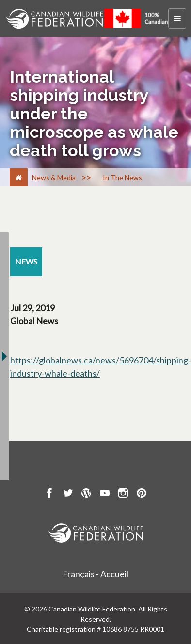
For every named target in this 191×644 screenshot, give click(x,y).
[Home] (19, 177)
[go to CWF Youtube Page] (105, 495)
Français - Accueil (95, 574)
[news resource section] (26, 262)
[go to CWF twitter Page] (68, 495)
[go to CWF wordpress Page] (86, 495)
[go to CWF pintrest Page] (142, 495)
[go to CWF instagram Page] (123, 495)
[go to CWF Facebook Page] (49, 495)
